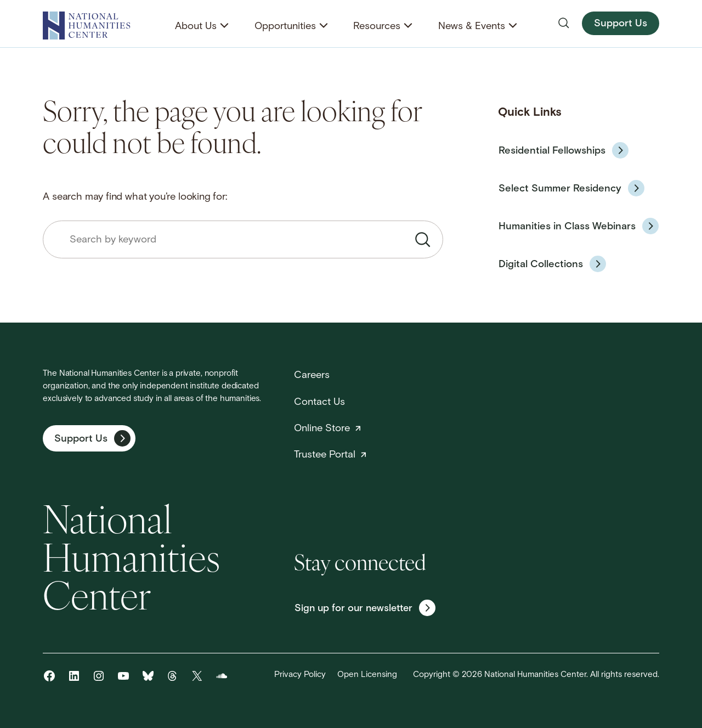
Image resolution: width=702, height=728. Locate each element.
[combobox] (243, 239)
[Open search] (564, 23)
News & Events (472, 27)
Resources (377, 27)
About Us (196, 27)
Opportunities (285, 27)
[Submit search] (423, 240)
